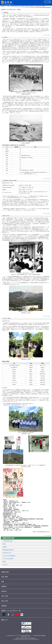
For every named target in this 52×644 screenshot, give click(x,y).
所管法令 (4, 591)
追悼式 (4, 544)
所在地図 (43, 636)
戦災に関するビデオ (7, 553)
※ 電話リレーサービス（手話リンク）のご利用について (26, 638)
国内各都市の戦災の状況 (25, 6)
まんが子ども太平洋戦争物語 (9, 556)
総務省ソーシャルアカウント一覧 (11, 611)
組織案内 (4, 586)
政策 (8, 6)
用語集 (4, 562)
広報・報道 (5, 577)
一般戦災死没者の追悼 (15, 6)
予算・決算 (5, 596)
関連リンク (5, 620)
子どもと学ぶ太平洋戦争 (8, 559)
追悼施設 (5, 547)
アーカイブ (5, 564)
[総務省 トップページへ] (8, 3)
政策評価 (4, 606)
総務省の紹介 (5, 572)
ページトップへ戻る (47, 35)
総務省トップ (4, 6)
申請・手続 (5, 601)
